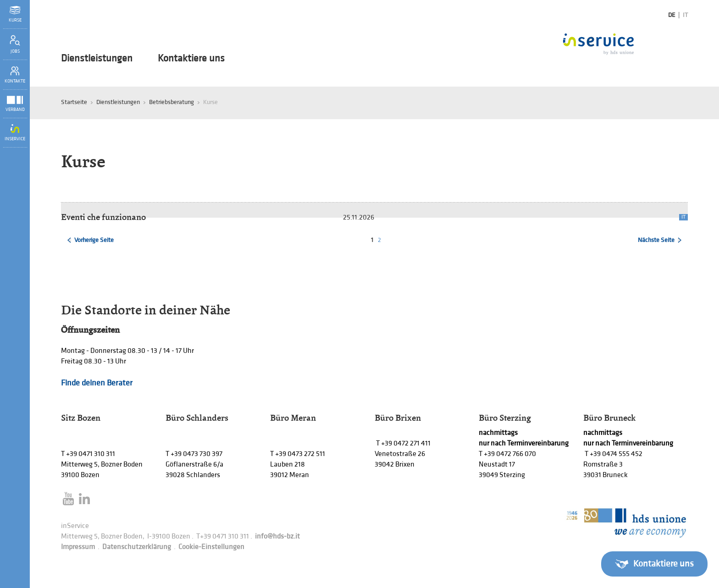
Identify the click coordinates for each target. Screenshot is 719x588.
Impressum (78, 547)
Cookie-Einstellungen (211, 547)
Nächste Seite (656, 240)
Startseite (74, 102)
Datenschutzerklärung (137, 547)
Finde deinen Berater (97, 383)
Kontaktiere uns (191, 59)
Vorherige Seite (94, 240)
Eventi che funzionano (103, 217)
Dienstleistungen (97, 59)
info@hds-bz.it (277, 536)
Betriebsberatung (171, 102)
